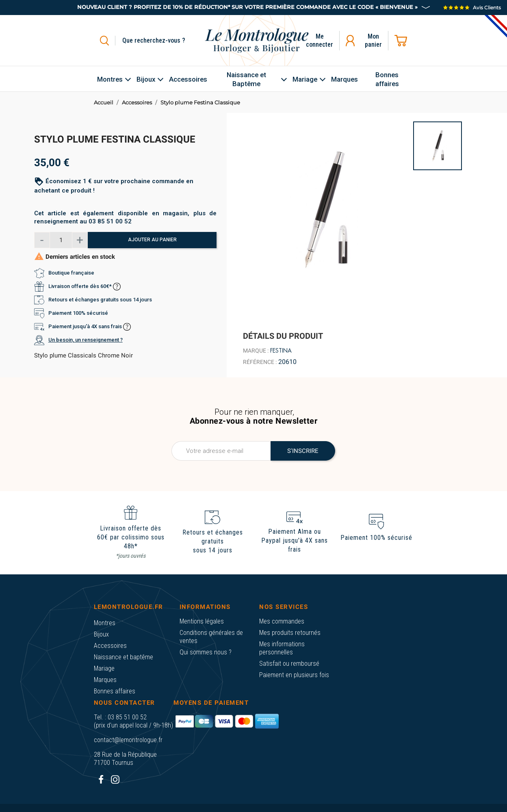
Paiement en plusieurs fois (294, 675)
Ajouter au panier (152, 240)
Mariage (104, 668)
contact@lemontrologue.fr (128, 740)
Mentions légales (202, 621)
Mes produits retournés (290, 633)
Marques (105, 680)
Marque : (256, 351)
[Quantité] (61, 240)
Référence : (260, 362)
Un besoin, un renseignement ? (86, 340)
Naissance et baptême (123, 657)
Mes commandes (282, 621)
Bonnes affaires (115, 691)
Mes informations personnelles (282, 648)
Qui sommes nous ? (206, 652)
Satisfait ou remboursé (289, 664)
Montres (105, 623)
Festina (281, 351)
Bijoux (101, 634)
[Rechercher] (163, 41)
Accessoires (110, 646)
